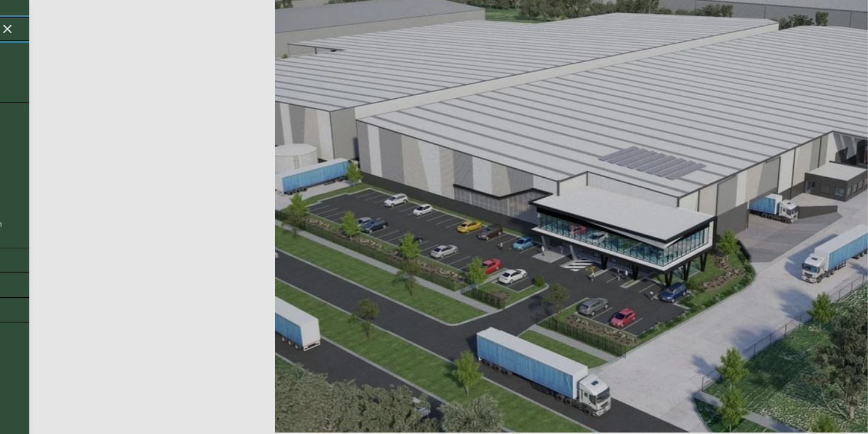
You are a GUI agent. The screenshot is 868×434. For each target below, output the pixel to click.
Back (31, 404)
